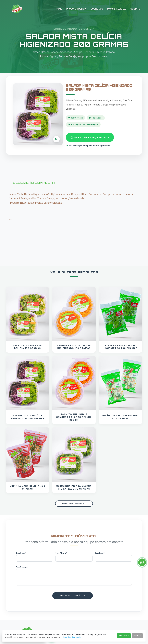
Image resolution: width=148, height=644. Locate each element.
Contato (135, 9)
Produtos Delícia (76, 9)
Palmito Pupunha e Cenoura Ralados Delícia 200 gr (74, 417)
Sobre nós (97, 9)
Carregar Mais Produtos (74, 504)
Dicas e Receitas (117, 9)
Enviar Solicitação (72, 596)
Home (59, 9)
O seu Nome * (21, 553)
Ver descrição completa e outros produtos (88, 146)
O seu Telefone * (61, 553)
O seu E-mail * (100, 553)
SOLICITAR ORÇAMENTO (90, 137)
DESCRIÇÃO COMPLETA (34, 183)
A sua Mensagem (22, 567)
